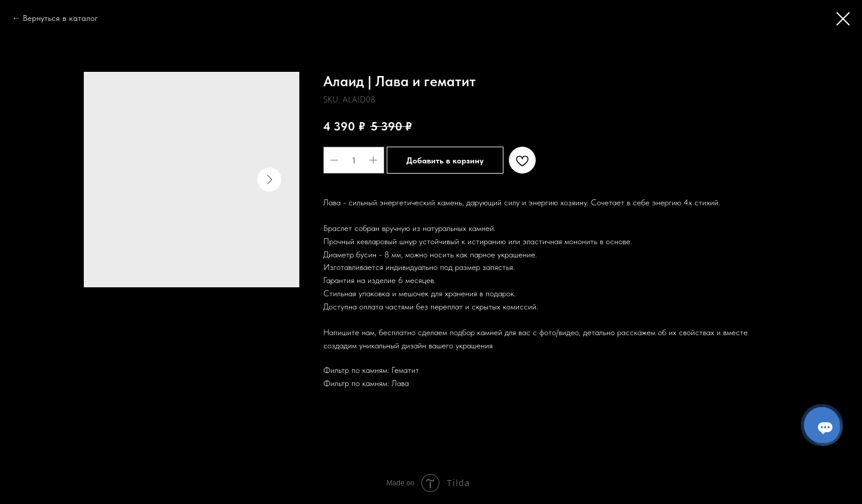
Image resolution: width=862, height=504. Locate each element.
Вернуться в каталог (60, 18)
